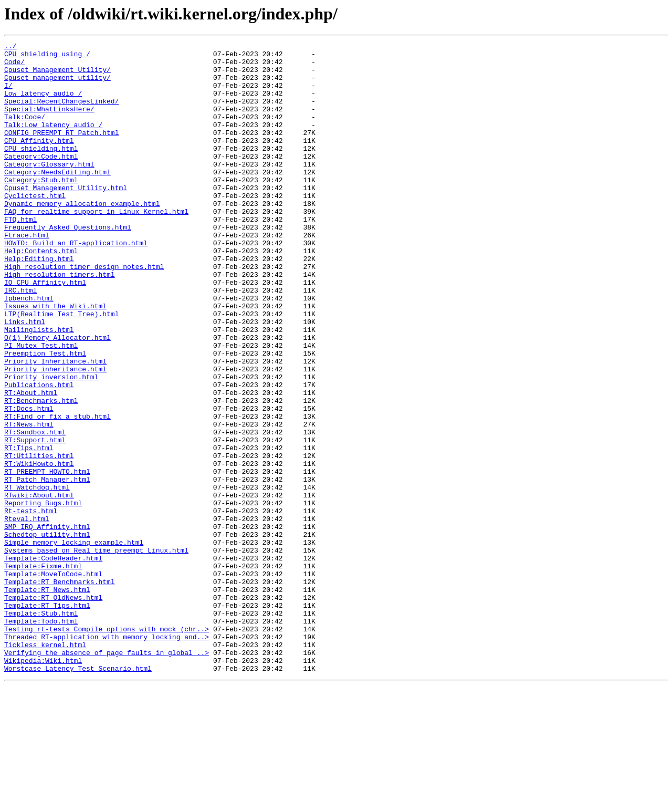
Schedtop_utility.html (47, 633)
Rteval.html (27, 615)
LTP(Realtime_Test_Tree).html (61, 369)
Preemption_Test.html (45, 416)
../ (10, 47)
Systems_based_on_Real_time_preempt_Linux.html (96, 652)
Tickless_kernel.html (45, 766)
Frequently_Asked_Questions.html (68, 265)
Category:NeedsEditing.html (57, 199)
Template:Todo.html (41, 737)
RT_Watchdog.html (37, 577)
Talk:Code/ (25, 132)
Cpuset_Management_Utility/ (57, 76)
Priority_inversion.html (51, 444)
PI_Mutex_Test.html (41, 407)
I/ (8, 95)
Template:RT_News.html (47, 700)
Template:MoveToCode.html (53, 681)
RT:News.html (29, 501)
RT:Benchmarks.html (41, 473)
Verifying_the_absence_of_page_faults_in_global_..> (107, 775)
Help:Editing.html (39, 303)
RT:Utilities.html (39, 539)
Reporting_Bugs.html (43, 596)
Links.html (25, 378)
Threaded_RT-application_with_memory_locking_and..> (107, 756)
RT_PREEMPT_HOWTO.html (47, 558)
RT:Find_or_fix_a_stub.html (57, 492)
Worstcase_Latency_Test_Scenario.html (78, 794)
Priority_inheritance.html (55, 435)
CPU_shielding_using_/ (47, 57)
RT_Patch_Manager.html (47, 567)
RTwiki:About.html (39, 586)
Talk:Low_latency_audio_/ (53, 142)
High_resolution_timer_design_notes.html (84, 312)
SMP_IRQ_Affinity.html (47, 624)
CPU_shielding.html (41, 170)
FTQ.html (20, 255)
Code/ (14, 66)
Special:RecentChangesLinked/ (61, 113)
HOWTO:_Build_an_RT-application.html (76, 284)
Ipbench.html (29, 350)
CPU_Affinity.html (39, 161)
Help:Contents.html (41, 293)
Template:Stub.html (41, 728)
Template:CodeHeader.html (53, 662)
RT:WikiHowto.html (39, 548)
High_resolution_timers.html (60, 321)
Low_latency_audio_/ (43, 104)
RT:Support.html (35, 520)
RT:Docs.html (29, 482)
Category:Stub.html (41, 208)
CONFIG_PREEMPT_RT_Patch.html (61, 151)
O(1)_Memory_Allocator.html (57, 397)
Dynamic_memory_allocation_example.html (82, 236)
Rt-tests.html (31, 605)
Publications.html (39, 454)
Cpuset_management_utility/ (57, 85)
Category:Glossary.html (49, 189)
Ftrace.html (27, 274)
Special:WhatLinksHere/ (49, 123)
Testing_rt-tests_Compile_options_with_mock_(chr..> (107, 747)
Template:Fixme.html (43, 671)
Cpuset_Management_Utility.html (66, 217)
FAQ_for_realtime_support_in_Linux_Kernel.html (96, 246)
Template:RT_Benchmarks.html (60, 690)
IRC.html (20, 340)
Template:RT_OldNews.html (53, 709)
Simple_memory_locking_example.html (74, 643)
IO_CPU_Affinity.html (45, 331)
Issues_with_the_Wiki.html (55, 359)
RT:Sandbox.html (35, 511)
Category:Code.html (41, 180)
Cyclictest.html (35, 227)
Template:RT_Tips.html (47, 719)
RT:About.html (31, 463)
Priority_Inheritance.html (55, 425)
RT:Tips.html (29, 529)
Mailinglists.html (39, 388)
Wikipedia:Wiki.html (43, 785)
